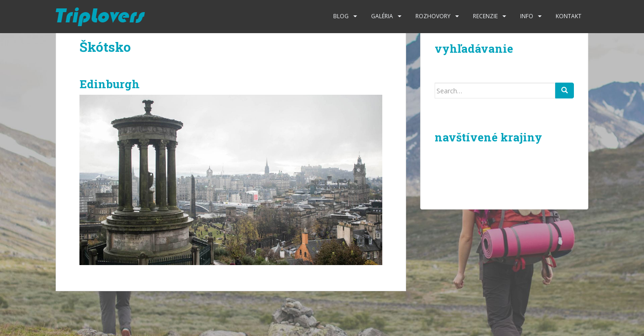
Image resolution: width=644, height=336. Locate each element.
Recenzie (485, 16)
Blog (341, 16)
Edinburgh (110, 84)
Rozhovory (433, 16)
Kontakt (569, 16)
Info (527, 16)
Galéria (382, 16)
